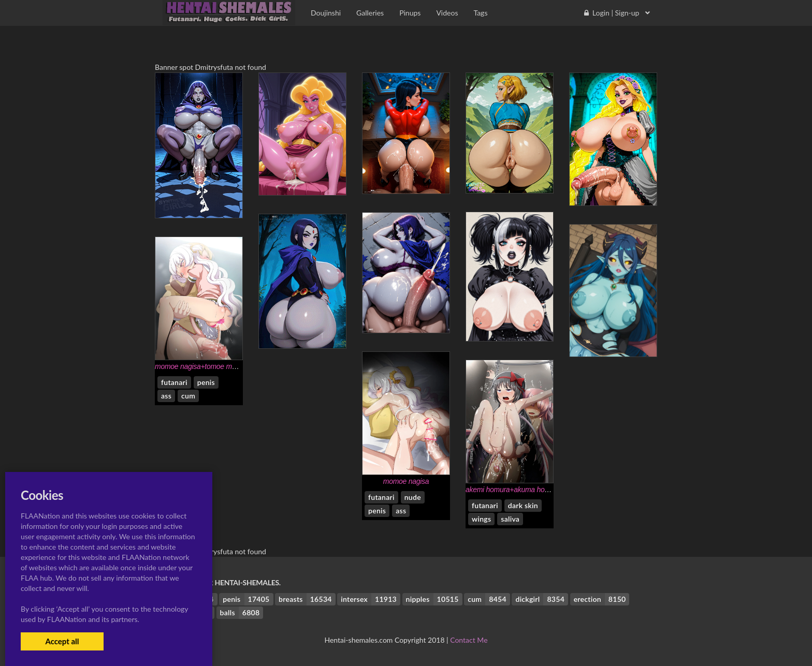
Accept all (62, 641)
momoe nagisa (406, 481)
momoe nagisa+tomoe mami (199, 366)
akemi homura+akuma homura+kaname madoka (541, 490)
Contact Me (469, 640)
